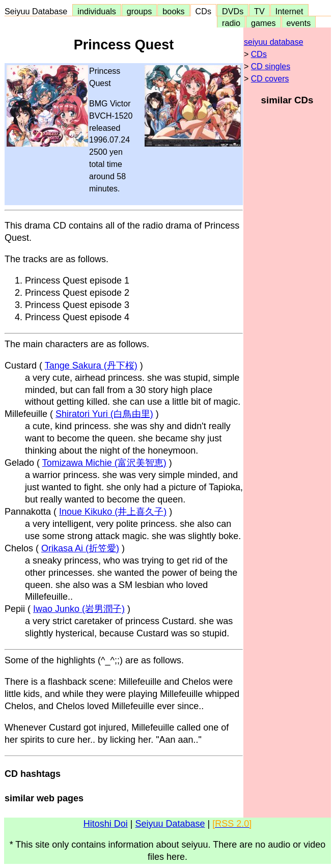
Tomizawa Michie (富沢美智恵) (104, 463)
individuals (97, 11)
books (173, 11)
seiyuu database (274, 42)
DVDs (233, 11)
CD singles (271, 66)
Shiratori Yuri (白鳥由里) (104, 414)
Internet (289, 11)
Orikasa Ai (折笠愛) (80, 548)
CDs (203, 11)
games (263, 23)
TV (259, 11)
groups (139, 11)
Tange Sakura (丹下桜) (91, 366)
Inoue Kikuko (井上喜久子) (113, 512)
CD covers (270, 79)
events (299, 23)
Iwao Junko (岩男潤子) (79, 609)
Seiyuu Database (38, 11)
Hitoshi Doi (106, 824)
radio (231, 23)
